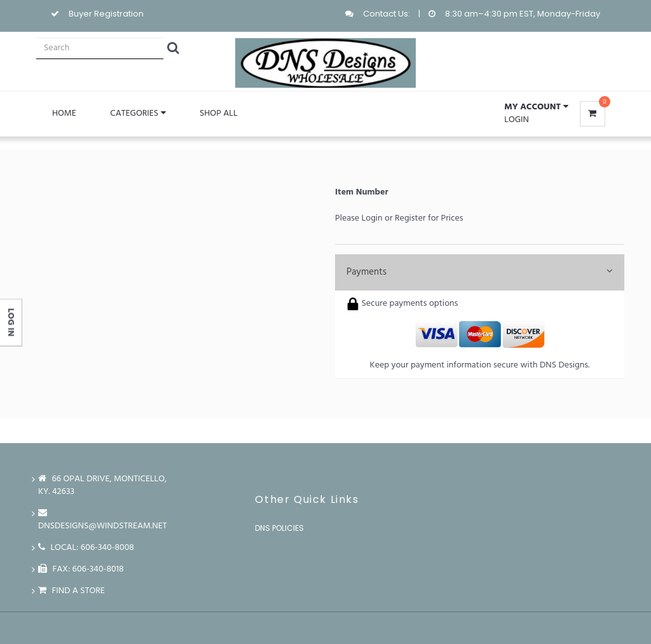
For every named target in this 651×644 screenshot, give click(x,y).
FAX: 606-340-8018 (81, 569)
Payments (480, 272)
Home (64, 113)
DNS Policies (279, 528)
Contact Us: (387, 14)
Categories (138, 113)
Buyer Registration (106, 14)
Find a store (72, 591)
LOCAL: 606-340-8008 (86, 548)
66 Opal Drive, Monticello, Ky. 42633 (102, 485)
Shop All (219, 113)
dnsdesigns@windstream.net (103, 520)
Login (517, 120)
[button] (536, 107)
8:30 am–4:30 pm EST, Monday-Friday (523, 14)
